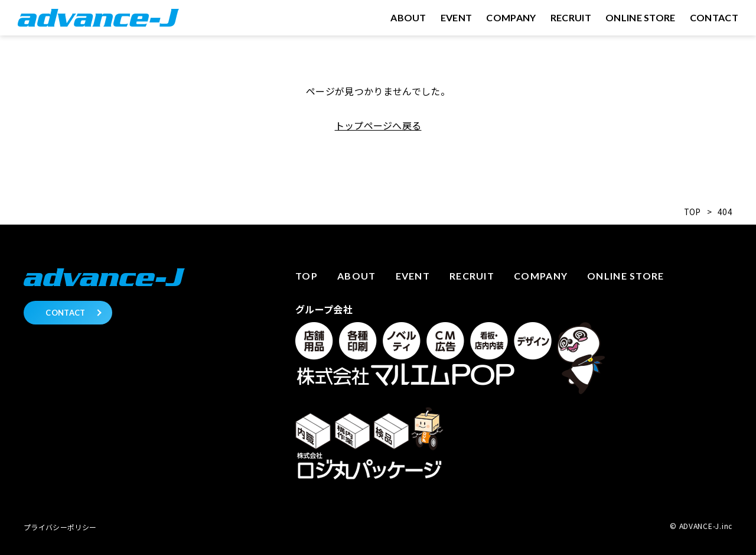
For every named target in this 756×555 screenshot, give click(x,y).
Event (413, 276)
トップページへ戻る (378, 125)
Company (541, 276)
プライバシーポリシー (60, 527)
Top (307, 276)
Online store (625, 276)
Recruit (472, 276)
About (356, 276)
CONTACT (65, 313)
